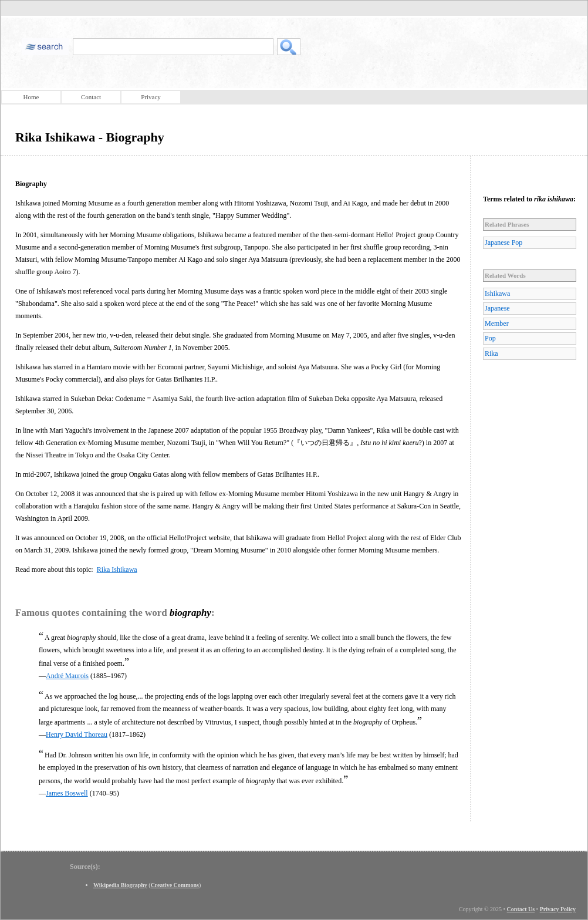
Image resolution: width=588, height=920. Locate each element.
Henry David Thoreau (77, 734)
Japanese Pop (503, 242)
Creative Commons (175, 885)
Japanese (497, 308)
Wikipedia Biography (120, 885)
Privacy (151, 97)
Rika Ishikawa (117, 569)
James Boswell (67, 793)
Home (31, 97)
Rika (491, 353)
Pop (490, 338)
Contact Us (521, 909)
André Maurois (67, 676)
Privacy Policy (558, 909)
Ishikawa (497, 294)
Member (497, 323)
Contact (91, 97)
